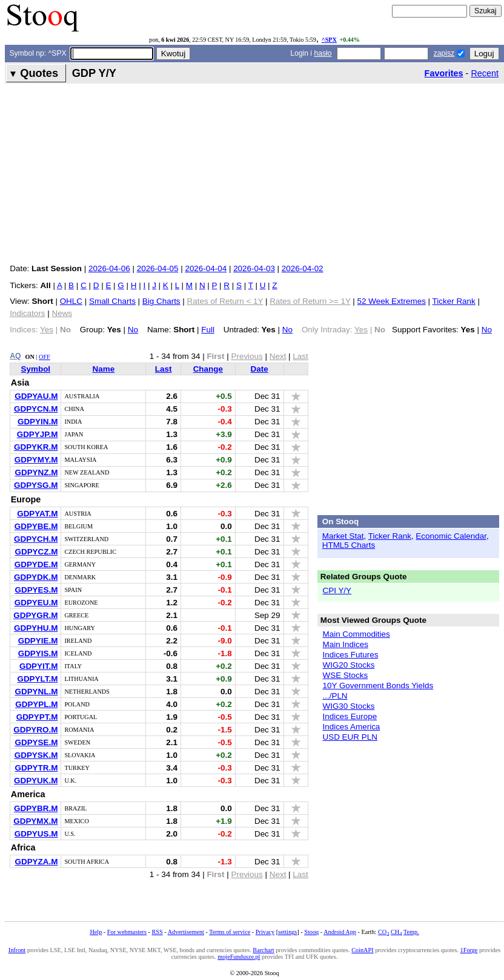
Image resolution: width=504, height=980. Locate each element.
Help (96, 932)
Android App (340, 932)
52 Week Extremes (392, 301)
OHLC (71, 301)
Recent (485, 73)
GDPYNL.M (36, 692)
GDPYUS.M (36, 834)
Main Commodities (356, 634)
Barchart (263, 950)
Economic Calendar (451, 536)
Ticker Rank (454, 301)
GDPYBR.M (36, 808)
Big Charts (161, 301)
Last (164, 369)
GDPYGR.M (35, 615)
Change (208, 369)
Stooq (311, 932)
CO (383, 932)
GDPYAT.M (37, 514)
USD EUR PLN (350, 737)
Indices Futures (350, 655)
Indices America (351, 727)
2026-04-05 (158, 268)
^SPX (329, 40)
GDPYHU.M (36, 628)
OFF (45, 357)
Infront (17, 950)
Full (208, 330)
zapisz (444, 53)
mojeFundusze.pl (239, 957)
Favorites (444, 73)
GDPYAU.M (36, 396)
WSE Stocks (345, 675)
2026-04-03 (254, 268)
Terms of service (230, 932)
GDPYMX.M (35, 821)
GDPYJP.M (38, 434)
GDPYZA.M (36, 862)
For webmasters (127, 932)
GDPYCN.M (36, 409)
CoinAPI (362, 950)
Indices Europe (350, 716)
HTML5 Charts (349, 545)
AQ (15, 356)
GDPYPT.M (37, 717)
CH (396, 932)
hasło (323, 53)
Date (260, 369)
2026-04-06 (109, 268)
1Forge (469, 950)
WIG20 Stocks (348, 665)
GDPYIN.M (38, 422)
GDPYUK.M (36, 781)
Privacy (265, 932)
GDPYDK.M (36, 577)
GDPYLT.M (37, 679)
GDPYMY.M (36, 460)
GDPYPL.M (36, 704)
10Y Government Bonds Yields (378, 686)
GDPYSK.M (36, 755)
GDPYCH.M (36, 539)
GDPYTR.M (36, 768)
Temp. (411, 932)
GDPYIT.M (38, 666)
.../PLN (335, 696)
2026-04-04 (206, 268)
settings (287, 932)
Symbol (36, 369)
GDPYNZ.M (36, 472)
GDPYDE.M (36, 564)
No (133, 330)
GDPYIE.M (38, 641)
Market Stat (343, 536)
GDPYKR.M (36, 447)
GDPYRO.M (35, 730)
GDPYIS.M (38, 653)
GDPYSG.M (36, 485)
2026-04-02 (303, 268)
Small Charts (112, 301)
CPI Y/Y (337, 590)
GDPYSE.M (36, 742)
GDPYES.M (36, 590)
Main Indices (345, 644)
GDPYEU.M (36, 603)
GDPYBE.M (36, 526)
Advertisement (186, 932)
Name (104, 369)
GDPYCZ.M (36, 552)
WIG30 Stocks (348, 706)
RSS (157, 932)
